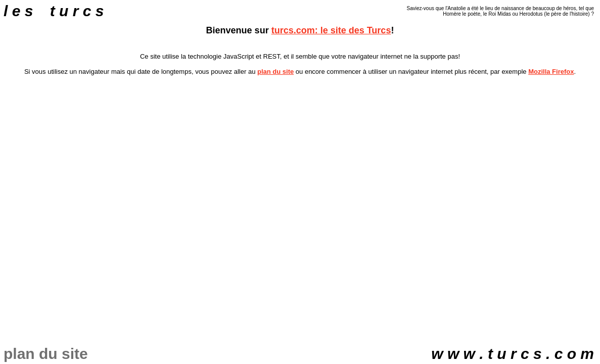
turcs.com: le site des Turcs (331, 30)
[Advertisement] (300, 106)
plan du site (275, 72)
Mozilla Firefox (551, 72)
